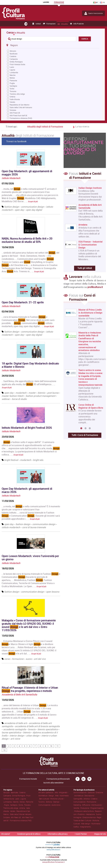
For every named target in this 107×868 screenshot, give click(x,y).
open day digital (34, 210)
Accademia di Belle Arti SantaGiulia (19, 695)
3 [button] (90, 428)
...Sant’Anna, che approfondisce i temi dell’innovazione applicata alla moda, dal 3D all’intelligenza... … (29, 384)
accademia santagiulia (15, 729)
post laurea (53, 393)
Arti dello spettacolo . (47, 792)
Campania (14, 59)
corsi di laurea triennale (34, 527)
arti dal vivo (40, 659)
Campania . (8, 796)
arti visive (15, 739)
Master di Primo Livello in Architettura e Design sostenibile (90, 313)
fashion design (12, 207)
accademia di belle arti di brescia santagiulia (37, 726)
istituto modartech (11, 527)
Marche (13, 75)
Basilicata (14, 54)
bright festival (11, 460)
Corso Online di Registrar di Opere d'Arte (91, 406)
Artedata (83, 225)
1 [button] (81, 428)
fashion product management (40, 396)
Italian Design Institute (90, 188)
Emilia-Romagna (16, 62)
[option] (84, 367)
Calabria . (23, 792)
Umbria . (23, 808)
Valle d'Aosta (15, 99)
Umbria (13, 97)
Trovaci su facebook (16, 141)
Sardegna (13, 86)
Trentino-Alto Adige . (11, 808)
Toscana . (28, 805)
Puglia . (7, 805)
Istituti (36, 24)
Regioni (12, 45)
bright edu (38, 460)
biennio (41, 393)
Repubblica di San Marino (20, 105)
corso (7, 659)
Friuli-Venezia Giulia (17, 64)
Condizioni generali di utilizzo (29, 834)
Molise (12, 78)
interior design (17, 736)
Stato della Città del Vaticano (21, 107)
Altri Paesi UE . (16, 817)
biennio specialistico (48, 729)
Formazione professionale (58, 779)
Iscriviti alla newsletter (53, 783)
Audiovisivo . (56, 805)
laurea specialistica (11, 732)
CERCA (85, 39)
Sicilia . (21, 805)
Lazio (12, 67)
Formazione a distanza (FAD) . (21, 820)
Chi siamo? (6, 834)
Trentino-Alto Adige (17, 94)
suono (29, 659)
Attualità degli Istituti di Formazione (45, 127)
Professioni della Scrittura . (85, 811)
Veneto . (13, 811)
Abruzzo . (7, 792)
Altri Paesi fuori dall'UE (19, 115)
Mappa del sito (100, 834)
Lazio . (18, 799)
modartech (21, 393)
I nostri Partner (81, 834)
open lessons (53, 592)
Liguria (12, 70)
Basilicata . (15, 792)
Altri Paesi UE (15, 113)
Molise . (23, 802)
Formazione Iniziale (28, 779)
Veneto (12, 102)
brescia (32, 729)
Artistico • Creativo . (91, 799)
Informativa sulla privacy (58, 834)
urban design (33, 736)
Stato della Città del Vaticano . (21, 814)
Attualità (62, 24)
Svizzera (13, 110)
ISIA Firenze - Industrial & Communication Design (90, 245)
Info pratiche (77, 24)
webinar (6, 399)
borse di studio (19, 399)
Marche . (16, 802)
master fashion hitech (13, 396)
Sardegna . (14, 805)
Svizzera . (7, 817)
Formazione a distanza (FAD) (21, 118)
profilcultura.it (95, 287)
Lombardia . (8, 802)
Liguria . (24, 799)
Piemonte (13, 81)
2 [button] (86, 428)
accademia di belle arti (16, 723)
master (32, 393)
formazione (18, 659)
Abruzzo (13, 51)
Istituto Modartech (11, 178)
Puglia (12, 83)
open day (19, 210)
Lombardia (14, 72)
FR (102, 3)
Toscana (13, 91)
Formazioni (49, 24)
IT (95, 3)
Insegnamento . (86, 827)
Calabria (13, 56)
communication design (33, 207)
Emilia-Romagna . (19, 796)
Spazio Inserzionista (94, 13)
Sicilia (12, 89)
